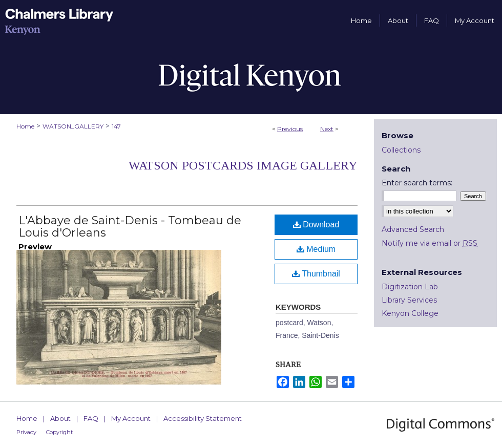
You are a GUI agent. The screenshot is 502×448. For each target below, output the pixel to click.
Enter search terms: (417, 183)
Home (25, 126)
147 (116, 126)
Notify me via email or (430, 243)
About (60, 418)
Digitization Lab (410, 287)
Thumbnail (316, 274)
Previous (290, 129)
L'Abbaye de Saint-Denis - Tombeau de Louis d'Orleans (130, 227)
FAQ (91, 418)
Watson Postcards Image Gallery (243, 165)
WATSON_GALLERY (73, 126)
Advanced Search (413, 229)
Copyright (59, 432)
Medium (316, 249)
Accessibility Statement (203, 418)
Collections (401, 150)
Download (316, 225)
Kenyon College (410, 313)
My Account (131, 418)
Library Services (409, 300)
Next (327, 129)
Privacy (26, 432)
